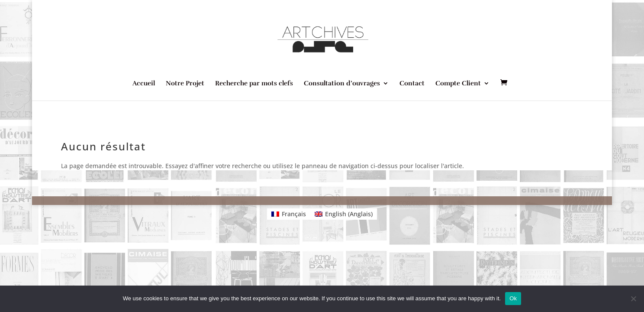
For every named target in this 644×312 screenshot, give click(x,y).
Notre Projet (185, 84)
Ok (513, 298)
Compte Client (458, 84)
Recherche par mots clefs (254, 84)
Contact (412, 84)
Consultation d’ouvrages (342, 84)
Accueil (144, 84)
